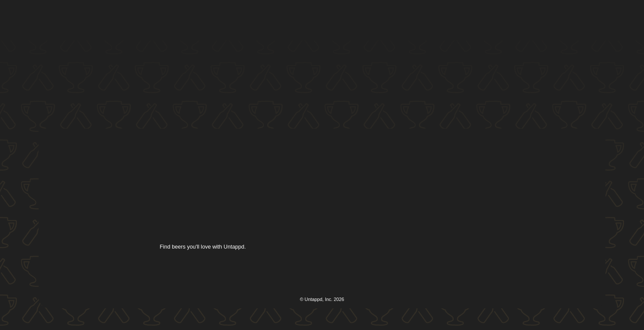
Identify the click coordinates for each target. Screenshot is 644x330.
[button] (329, 20)
